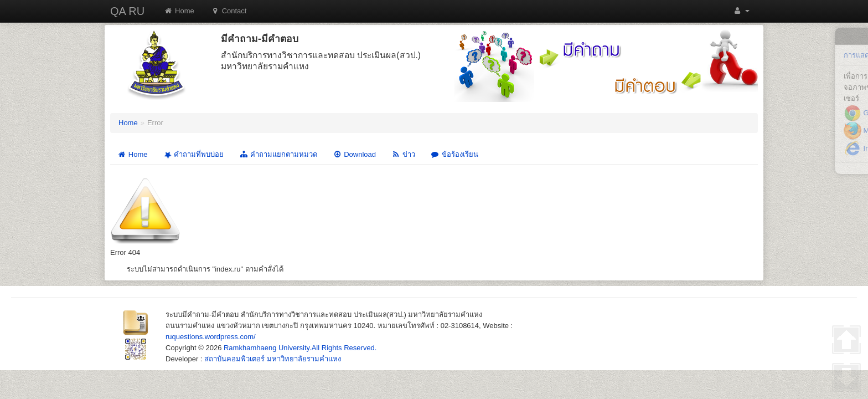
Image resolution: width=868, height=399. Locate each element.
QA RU (127, 11)
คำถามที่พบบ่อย (193, 155)
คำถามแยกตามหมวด (278, 154)
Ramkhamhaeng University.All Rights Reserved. (300, 348)
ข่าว (403, 154)
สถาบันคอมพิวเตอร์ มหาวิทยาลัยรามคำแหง (273, 359)
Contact (229, 11)
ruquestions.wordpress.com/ (211, 337)
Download (354, 154)
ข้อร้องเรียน (454, 154)
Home (179, 11)
